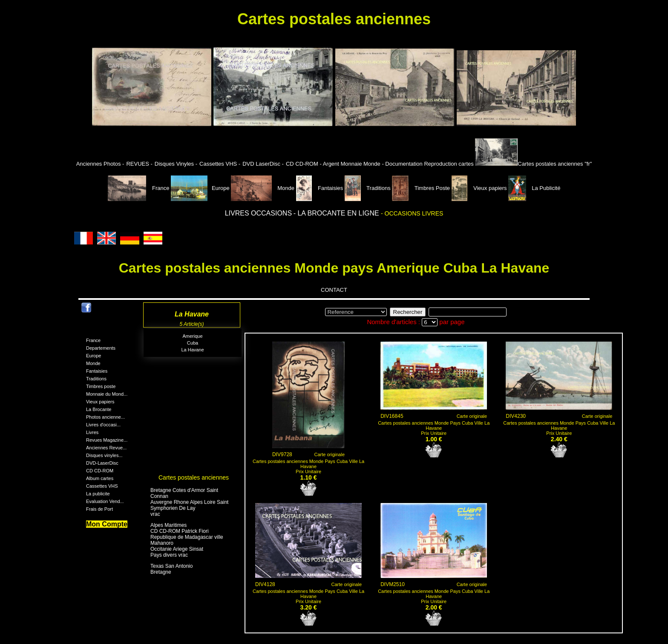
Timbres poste (101, 386)
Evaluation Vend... (105, 501)
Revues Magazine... (107, 440)
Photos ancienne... (105, 417)
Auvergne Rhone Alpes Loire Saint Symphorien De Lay (189, 505)
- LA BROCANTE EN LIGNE (337, 213)
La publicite (98, 494)
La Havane (192, 350)
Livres (92, 432)
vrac (155, 514)
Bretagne (161, 572)
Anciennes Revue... (106, 448)
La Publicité (534, 188)
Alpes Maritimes (168, 525)
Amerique (192, 336)
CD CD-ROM (100, 471)
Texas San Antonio (171, 566)
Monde (263, 188)
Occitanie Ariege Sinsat (177, 549)
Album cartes (100, 478)
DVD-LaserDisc (102, 463)
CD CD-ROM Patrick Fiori (180, 531)
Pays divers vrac (169, 555)
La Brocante (99, 409)
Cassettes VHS (102, 486)
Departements (101, 348)
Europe (200, 188)
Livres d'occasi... (103, 425)
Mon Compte (107, 524)
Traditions (368, 188)
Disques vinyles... (104, 455)
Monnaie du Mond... (107, 394)
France (140, 188)
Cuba (193, 343)
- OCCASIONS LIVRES (412, 213)
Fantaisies (320, 188)
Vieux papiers (480, 188)
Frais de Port (99, 509)
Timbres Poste (422, 188)
